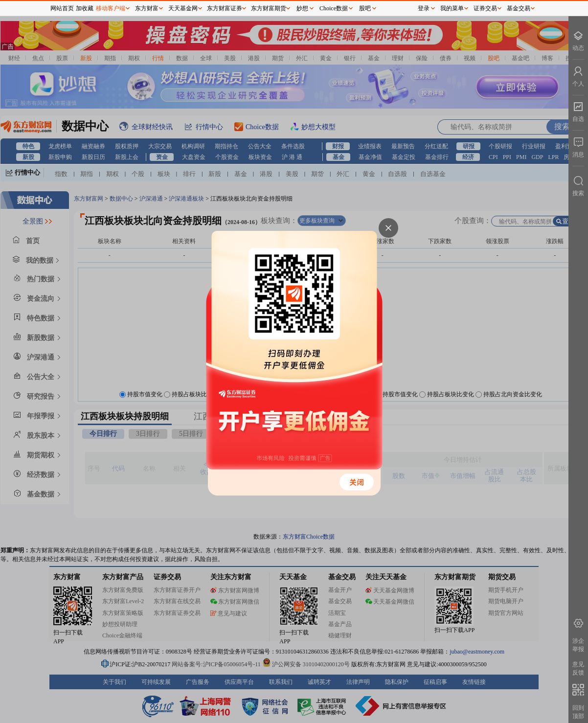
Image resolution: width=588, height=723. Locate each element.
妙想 (302, 8)
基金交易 (519, 8)
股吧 (365, 8)
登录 (424, 8)
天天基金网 (183, 8)
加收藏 (85, 8)
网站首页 (62, 8)
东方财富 (147, 8)
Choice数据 (334, 8)
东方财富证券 (225, 8)
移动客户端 (111, 8)
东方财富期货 (269, 8)
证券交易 (485, 8)
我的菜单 (452, 8)
